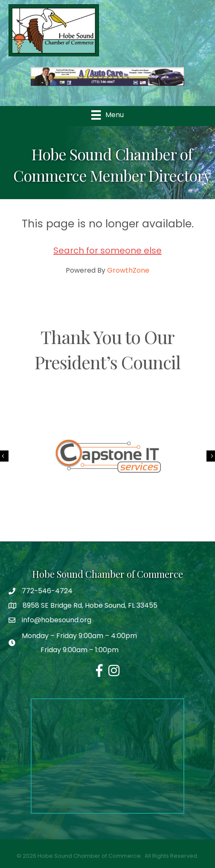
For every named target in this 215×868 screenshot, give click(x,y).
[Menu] (107, 115)
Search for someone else (107, 250)
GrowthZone (128, 270)
